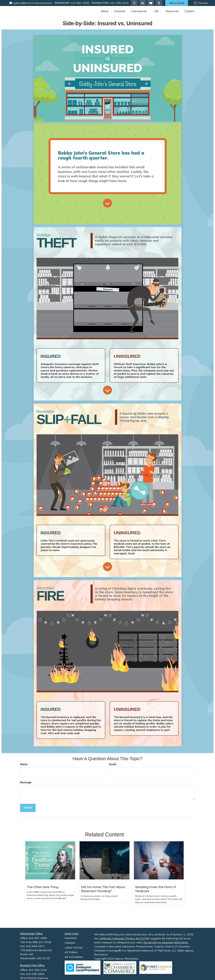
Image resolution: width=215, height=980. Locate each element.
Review (203, 3)
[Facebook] (159, 3)
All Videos (71, 952)
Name (24, 764)
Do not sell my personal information (166, 942)
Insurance (71, 938)
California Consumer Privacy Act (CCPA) (124, 938)
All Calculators (74, 957)
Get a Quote (177, 3)
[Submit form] (28, 808)
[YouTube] (151, 3)
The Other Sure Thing (42, 887)
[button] (105, 11)
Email (113, 764)
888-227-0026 (42, 942)
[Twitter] (134, 3)
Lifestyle (70, 943)
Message (26, 782)
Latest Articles (74, 947)
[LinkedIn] (143, 3)
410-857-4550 (80, 3)
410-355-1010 (119, 3)
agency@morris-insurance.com (31, 3)
